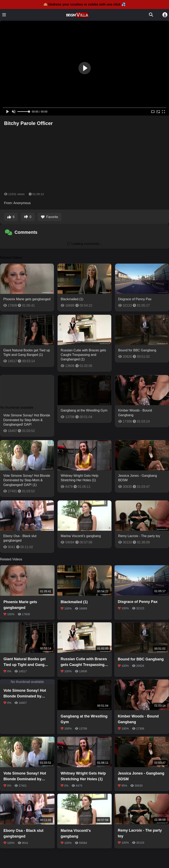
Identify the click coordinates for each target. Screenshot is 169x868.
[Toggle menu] (4, 15)
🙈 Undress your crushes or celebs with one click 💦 (85, 4)
